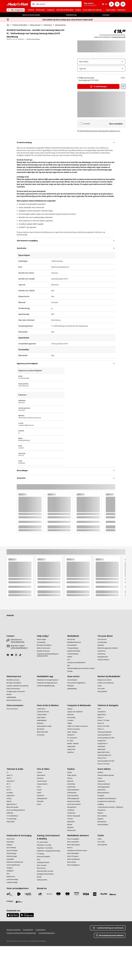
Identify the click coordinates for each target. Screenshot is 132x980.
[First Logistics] (19, 936)
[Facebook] (9, 689)
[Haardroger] (10, 876)
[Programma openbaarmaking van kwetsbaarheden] (51, 689)
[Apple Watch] (101, 783)
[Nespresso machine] (74, 835)
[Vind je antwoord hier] (18, 676)
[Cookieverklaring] (73, 688)
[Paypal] (104, 928)
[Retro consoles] (42, 899)
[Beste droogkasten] (73, 899)
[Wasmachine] (102, 824)
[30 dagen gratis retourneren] (16, 725)
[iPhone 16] (101, 757)
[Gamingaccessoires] (43, 896)
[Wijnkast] (100, 847)
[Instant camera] (42, 815)
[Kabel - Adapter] (72, 766)
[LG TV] (8, 821)
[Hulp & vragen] (41, 673)
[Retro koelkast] (102, 850)
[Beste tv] (70, 882)
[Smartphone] (102, 746)
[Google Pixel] (102, 775)
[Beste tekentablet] (73, 887)
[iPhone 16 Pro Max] (103, 760)
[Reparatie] (101, 679)
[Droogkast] (101, 829)
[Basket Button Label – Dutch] (123, 4)
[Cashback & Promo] (43, 746)
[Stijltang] (9, 879)
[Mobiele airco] (11, 910)
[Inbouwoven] (102, 844)
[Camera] (39, 806)
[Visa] (86, 928)
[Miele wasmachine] (103, 827)
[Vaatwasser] (101, 815)
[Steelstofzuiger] (12, 887)
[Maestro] (58, 928)
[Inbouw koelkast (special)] (106, 809)
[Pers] (69, 694)
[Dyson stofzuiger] (12, 884)
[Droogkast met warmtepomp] (107, 832)
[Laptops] (70, 743)
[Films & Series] (41, 902)
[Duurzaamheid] (72, 679)
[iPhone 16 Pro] (102, 792)
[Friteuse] (70, 812)
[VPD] (28, 928)
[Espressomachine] (73, 829)
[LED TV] (9, 824)
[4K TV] (8, 818)
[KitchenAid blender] (73, 824)
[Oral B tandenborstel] (13, 899)
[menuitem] (31, 10)
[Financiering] (101, 688)
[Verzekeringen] (102, 676)
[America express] (95, 928)
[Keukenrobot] (71, 821)
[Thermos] (70, 853)
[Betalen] (9, 728)
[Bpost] (10, 928)
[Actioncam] (40, 812)
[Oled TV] (9, 812)
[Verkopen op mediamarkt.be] (76, 696)
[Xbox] (39, 893)
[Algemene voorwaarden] (14, 964)
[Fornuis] (100, 812)
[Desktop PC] (71, 769)
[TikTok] (21, 689)
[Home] (8, 25)
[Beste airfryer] (72, 896)
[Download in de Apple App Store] (47, 717)
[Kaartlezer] (71, 786)
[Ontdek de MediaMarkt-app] (46, 720)
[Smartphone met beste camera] (77, 884)
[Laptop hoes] (71, 783)
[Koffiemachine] (72, 827)
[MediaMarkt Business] (74, 676)
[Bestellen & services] (43, 685)
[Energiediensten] (103, 691)
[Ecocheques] (41, 769)
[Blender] (70, 858)
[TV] (7, 806)
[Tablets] (70, 757)
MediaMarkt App (71, 15)
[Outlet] (100, 720)
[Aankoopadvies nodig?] (44, 760)
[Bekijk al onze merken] (104, 714)
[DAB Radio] (10, 847)
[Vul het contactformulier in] (19, 682)
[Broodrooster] (72, 864)
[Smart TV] (10, 809)
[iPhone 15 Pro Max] (103, 798)
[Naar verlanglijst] (117, 4)
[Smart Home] (11, 873)
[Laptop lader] (71, 780)
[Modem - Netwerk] (73, 777)
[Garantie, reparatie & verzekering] (17, 720)
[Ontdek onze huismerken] (106, 717)
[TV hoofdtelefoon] (12, 850)
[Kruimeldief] (10, 893)
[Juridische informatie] (74, 685)
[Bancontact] (40, 928)
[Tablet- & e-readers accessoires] (78, 760)
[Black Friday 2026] (42, 766)
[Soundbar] (10, 827)
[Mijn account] (111, 4)
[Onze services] (102, 673)
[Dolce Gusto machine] (74, 838)
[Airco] (8, 908)
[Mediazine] (40, 757)
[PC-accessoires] (72, 772)
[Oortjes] (9, 832)
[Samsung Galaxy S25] (104, 769)
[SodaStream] (71, 847)
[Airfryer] (70, 806)
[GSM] (99, 743)
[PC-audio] (70, 775)
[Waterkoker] (71, 856)
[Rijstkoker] (70, 861)
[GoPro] (39, 821)
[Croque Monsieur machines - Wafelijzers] (110, 841)
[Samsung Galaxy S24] (104, 789)
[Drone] (39, 838)
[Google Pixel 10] (102, 777)
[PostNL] (19, 928)
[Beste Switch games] (74, 879)
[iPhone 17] (101, 751)
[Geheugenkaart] (42, 832)
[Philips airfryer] (72, 809)
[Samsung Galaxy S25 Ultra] (106, 772)
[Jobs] (69, 699)
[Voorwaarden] (41, 676)
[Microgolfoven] (72, 841)
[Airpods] (9, 835)
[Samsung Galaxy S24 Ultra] (106, 795)
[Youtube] (13, 689)
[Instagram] (17, 689)
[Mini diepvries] (102, 856)
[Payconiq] (49, 928)
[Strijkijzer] (10, 902)
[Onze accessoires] (12, 743)
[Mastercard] (67, 928)
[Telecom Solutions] (103, 694)
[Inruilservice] (101, 685)
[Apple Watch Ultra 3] (104, 786)
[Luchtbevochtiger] (12, 916)
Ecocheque (106, 15)
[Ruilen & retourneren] (44, 682)
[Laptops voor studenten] (75, 746)
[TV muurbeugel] (12, 853)
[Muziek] (39, 911)
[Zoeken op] (33, 4)
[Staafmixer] (71, 844)
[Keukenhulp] (71, 818)
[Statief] (39, 827)
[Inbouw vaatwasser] (104, 818)
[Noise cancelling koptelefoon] (16, 844)
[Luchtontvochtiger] (12, 913)
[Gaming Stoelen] (42, 914)
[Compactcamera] (42, 818)
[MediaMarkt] (17, 4)
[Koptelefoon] (11, 829)
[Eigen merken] (41, 751)
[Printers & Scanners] (74, 763)
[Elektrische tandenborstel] (15, 896)
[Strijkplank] (10, 905)
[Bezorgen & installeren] (44, 679)
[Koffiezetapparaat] (73, 832)
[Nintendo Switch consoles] (45, 905)
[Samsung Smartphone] (105, 766)
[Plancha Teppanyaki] (74, 850)
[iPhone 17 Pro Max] (103, 754)
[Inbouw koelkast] (103, 858)
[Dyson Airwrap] (11, 882)
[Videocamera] (41, 809)
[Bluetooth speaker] (13, 841)
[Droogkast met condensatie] (106, 835)
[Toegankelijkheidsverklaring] (47, 967)
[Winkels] (70, 691)
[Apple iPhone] (102, 748)
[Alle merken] (41, 763)
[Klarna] (113, 928)
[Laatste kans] (41, 743)
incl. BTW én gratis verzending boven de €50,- (112, 35)
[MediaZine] (71, 720)
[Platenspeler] (11, 856)
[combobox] (58, 4)
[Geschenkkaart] (72, 714)
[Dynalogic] (10, 935)
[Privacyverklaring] (73, 682)
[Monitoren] (71, 748)
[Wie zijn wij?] (71, 673)
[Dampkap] (101, 838)
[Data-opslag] (71, 751)
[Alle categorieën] (16, 10)
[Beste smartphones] (74, 893)
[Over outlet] (101, 723)
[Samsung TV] (11, 815)
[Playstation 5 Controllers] (45, 882)
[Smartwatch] (101, 780)
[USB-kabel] (40, 835)
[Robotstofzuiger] (12, 890)
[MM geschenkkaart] (77, 928)
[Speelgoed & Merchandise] (45, 908)
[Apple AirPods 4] (12, 838)
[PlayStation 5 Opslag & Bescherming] (49, 885)
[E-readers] (70, 754)
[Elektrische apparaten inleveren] (108, 682)
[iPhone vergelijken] (73, 873)
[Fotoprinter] (41, 829)
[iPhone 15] (101, 763)
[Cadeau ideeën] (42, 748)
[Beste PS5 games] (73, 890)
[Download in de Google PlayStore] (48, 714)
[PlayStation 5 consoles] (44, 879)
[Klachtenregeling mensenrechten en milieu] (81, 702)
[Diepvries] (101, 853)
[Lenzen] (39, 824)
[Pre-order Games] (42, 876)
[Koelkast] (100, 806)
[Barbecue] (70, 815)
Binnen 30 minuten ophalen (31, 15)
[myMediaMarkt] (11, 731)
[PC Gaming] (40, 888)
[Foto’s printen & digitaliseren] (76, 717)
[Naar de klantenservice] (14, 734)
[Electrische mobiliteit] (43, 891)
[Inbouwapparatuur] (104, 821)
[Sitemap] (70, 705)
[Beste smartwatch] (73, 876)
